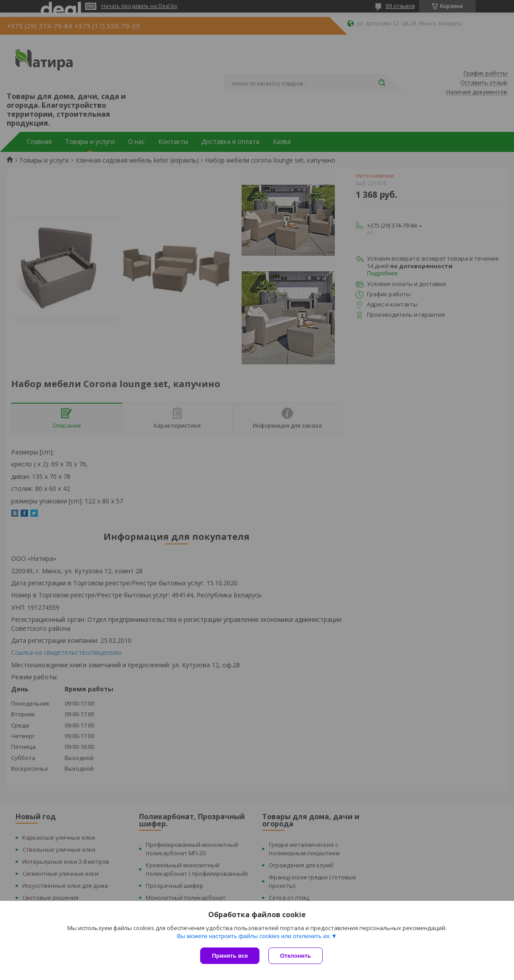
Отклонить (295, 956)
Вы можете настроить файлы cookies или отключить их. (254, 936)
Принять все (230, 956)
